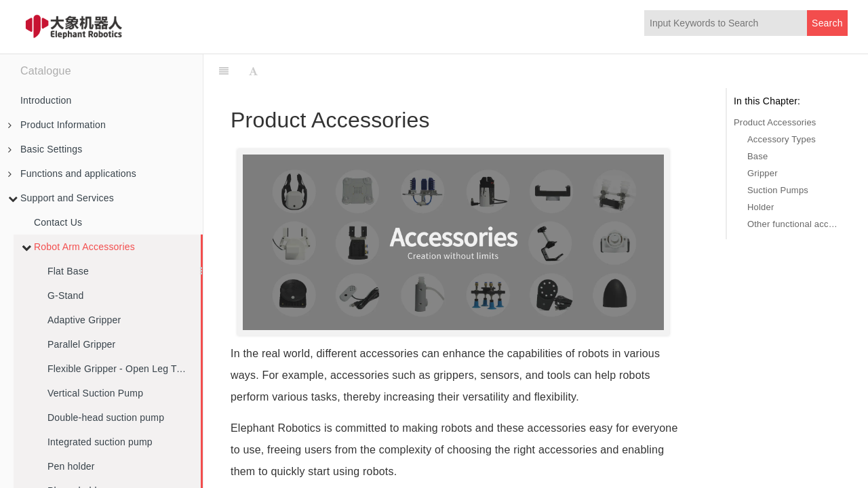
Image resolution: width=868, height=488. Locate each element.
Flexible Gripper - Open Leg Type (120, 369)
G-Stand (66, 296)
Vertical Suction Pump (95, 393)
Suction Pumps (778, 190)
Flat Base (68, 271)
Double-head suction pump (106, 418)
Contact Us (58, 222)
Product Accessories (775, 122)
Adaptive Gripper (84, 320)
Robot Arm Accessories (78, 247)
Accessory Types (782, 139)
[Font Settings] (253, 71)
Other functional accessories (794, 224)
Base (757, 156)
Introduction (46, 100)
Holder (761, 207)
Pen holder (71, 466)
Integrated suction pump (100, 442)
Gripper (763, 173)
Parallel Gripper (81, 344)
